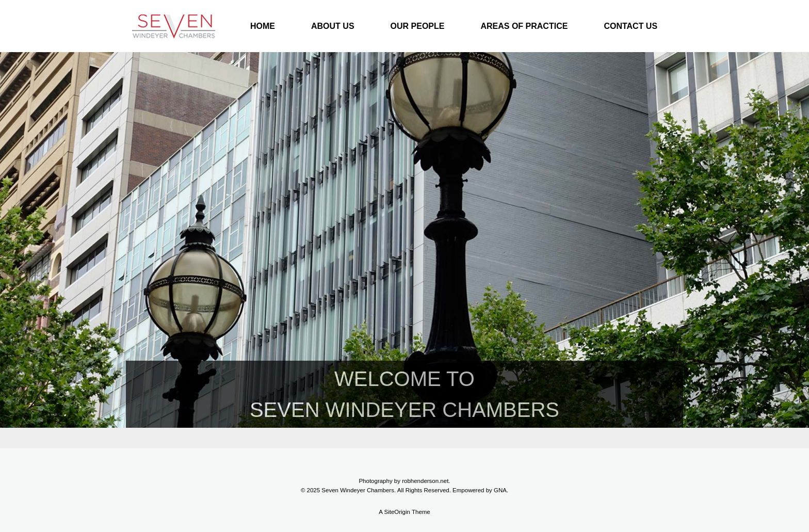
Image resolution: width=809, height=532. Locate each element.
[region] (405, 250)
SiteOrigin (397, 512)
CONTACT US (630, 26)
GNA (500, 490)
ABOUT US (333, 26)
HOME (263, 26)
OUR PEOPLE (418, 26)
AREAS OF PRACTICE (524, 26)
